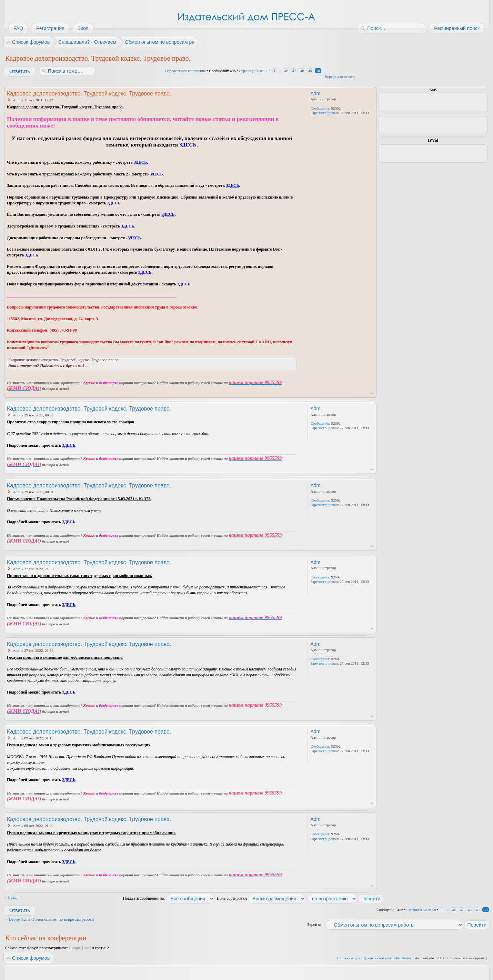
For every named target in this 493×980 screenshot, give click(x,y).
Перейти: (315, 925)
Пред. (13, 897)
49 (310, 71)
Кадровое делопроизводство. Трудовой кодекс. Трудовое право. (98, 58)
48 (302, 71)
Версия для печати (340, 77)
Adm (17, 100)
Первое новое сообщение (185, 71)
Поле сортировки (261, 898)
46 (286, 71)
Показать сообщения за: (169, 898)
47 (294, 71)
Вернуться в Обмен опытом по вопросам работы (52, 919)
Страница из (254, 71)
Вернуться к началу (372, 393)
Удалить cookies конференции (387, 958)
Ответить (19, 71)
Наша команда (348, 958)
